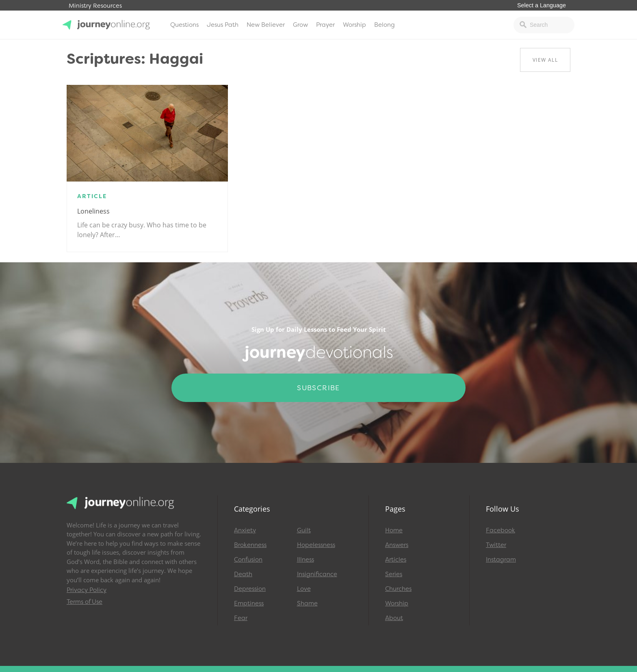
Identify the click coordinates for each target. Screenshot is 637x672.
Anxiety (245, 530)
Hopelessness (316, 545)
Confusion (248, 560)
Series (394, 574)
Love (304, 589)
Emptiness (249, 603)
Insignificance (317, 574)
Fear (241, 618)
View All (545, 60)
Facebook (500, 530)
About (394, 618)
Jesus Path (223, 25)
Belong (385, 25)
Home (394, 530)
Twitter (496, 545)
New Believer (266, 25)
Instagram (501, 560)
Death (243, 574)
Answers (397, 545)
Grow (300, 25)
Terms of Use (84, 602)
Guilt (304, 530)
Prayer (325, 25)
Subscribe (318, 388)
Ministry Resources (95, 6)
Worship (354, 25)
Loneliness (93, 211)
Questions (184, 25)
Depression (250, 589)
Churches (398, 589)
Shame (307, 603)
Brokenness (250, 545)
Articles (396, 560)
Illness (305, 560)
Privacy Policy (87, 590)
